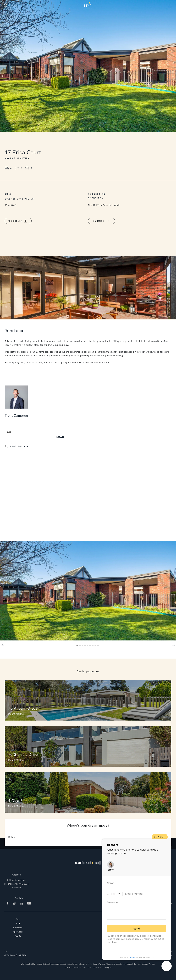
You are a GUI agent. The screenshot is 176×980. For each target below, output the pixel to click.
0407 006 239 (19, 446)
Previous (3, 645)
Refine (13, 837)
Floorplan (15, 221)
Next (173, 645)
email (61, 437)
